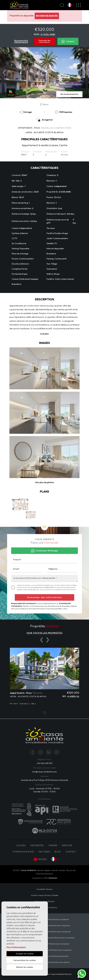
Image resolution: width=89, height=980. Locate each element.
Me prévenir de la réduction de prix (21, 41)
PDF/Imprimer (64, 112)
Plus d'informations (16, 947)
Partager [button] (26, 112)
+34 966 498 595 (45, 763)
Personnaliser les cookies (25, 960)
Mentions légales (44, 870)
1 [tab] (45, 713)
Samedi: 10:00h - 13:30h (44, 792)
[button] (45, 482)
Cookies (62, 870)
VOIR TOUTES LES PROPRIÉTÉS (44, 633)
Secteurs (44, 852)
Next (85, 73)
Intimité (55, 870)
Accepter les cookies (25, 954)
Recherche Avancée (47, 16)
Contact (68, 41)
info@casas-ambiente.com (44, 772)
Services (67, 845)
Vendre (53, 845)
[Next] (48, 640)
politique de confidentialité (44, 587)
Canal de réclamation (44, 874)
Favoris (40, 860)
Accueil (21, 845)
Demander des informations (44, 41)
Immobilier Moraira (44, 889)
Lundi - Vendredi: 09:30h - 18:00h (44, 789)
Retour (44, 104)
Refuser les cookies (25, 967)
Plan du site (71, 870)
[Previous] (42, 640)
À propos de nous (23, 852)
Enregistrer (44, 120)
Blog (58, 852)
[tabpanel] (44, 678)
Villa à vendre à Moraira (44, 901)
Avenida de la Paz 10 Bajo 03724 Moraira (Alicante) (45, 780)
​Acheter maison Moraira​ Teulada (45, 895)
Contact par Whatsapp (45, 551)
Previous (4, 73)
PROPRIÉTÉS (37, 845)
